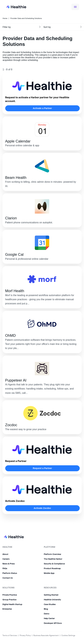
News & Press (9, 564)
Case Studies (50, 604)
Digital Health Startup (12, 604)
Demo (47, 614)
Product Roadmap (52, 568)
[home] (14, 7)
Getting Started (51, 595)
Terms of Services (10, 635)
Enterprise (7, 609)
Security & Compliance (54, 564)
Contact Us (8, 578)
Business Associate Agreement (46, 635)
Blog (46, 609)
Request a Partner (42, 468)
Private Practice (10, 595)
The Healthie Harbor (53, 559)
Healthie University (52, 600)
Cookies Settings (68, 635)
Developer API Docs (53, 623)
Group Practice (9, 600)
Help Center (49, 618)
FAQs (5, 568)
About (5, 554)
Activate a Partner (42, 108)
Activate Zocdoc (42, 508)
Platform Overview (52, 554)
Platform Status (10, 573)
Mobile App (49, 573)
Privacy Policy (25, 635)
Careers (6, 559)
